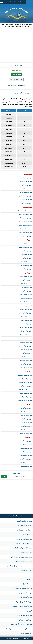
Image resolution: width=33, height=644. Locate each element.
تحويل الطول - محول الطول (25, 615)
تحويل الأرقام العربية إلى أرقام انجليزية (22, 602)
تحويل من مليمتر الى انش (26, 181)
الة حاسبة (30, 579)
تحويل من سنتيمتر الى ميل (25, 232)
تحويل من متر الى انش (26, 349)
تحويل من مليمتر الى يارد (26, 189)
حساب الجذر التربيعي (26, 570)
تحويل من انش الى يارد (26, 254)
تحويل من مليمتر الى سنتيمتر (25, 178)
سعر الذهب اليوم (28, 535)
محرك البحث (16, 473)
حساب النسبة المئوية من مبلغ (24, 562)
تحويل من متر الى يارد (27, 357)
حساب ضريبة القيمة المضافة (24, 521)
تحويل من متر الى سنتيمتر (26, 346)
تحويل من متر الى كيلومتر (26, 360)
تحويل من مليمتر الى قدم (26, 185)
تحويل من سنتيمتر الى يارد (25, 222)
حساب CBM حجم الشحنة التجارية (23, 548)
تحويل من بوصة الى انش (26, 448)
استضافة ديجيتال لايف (14, 639)
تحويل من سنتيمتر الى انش (25, 214)
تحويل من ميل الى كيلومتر (25, 430)
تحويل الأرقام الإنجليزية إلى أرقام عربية (21, 606)
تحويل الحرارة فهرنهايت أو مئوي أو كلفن (21, 624)
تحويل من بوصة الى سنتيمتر (25, 445)
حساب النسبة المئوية (27, 553)
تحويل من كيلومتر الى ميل (25, 397)
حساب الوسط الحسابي (26, 575)
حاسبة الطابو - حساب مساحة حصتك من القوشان (19, 629)
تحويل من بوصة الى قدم (26, 452)
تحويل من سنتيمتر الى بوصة (25, 236)
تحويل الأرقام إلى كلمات (26, 597)
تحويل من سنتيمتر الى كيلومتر (25, 229)
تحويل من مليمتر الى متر (26, 192)
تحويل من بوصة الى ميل (26, 466)
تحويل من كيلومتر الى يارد (26, 390)
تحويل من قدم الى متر (26, 291)
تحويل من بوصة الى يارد (26, 455)
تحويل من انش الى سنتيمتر (25, 247)
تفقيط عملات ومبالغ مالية (25, 593)
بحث (4, 476)
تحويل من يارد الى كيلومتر (26, 327)
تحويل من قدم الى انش (26, 284)
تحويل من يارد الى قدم (26, 320)
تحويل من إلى (14, 85)
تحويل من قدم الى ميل (26, 298)
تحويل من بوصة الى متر (26, 459)
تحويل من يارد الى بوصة (26, 335)
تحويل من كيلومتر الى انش (25, 382)
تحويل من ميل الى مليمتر (26, 408)
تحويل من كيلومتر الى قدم (25, 386)
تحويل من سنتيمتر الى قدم (25, 218)
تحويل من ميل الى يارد (26, 422)
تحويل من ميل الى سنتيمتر (25, 412)
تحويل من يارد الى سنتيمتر (25, 313)
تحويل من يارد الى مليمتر (26, 309)
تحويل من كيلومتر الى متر (26, 393)
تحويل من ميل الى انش (26, 415)
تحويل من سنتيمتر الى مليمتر (25, 211)
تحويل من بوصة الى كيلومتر (25, 463)
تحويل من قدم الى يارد (26, 287)
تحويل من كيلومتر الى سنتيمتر (25, 379)
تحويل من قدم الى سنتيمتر (25, 280)
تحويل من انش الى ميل (26, 265)
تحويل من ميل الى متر (26, 426)
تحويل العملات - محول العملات (24, 530)
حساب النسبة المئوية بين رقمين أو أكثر (22, 557)
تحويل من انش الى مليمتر (26, 244)
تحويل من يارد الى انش (26, 317)
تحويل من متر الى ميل (26, 364)
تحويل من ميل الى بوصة (26, 433)
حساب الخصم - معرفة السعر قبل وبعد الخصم (20, 566)
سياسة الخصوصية (25, 639)
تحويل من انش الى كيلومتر (25, 262)
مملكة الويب (30, 2)
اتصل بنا (6, 639)
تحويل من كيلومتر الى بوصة (25, 400)
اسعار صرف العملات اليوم (25, 526)
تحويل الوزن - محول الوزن (25, 620)
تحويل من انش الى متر (26, 258)
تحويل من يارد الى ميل (26, 331)
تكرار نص (30, 611)
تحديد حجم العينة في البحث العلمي (23, 588)
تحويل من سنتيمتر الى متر (26, 225)
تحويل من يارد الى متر (27, 324)
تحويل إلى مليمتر (16, 74)
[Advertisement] (16, 45)
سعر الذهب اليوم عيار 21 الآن (24, 539)
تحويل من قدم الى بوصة (26, 302)
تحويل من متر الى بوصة (26, 368)
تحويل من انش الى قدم (26, 251)
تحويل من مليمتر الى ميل (26, 199)
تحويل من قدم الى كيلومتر (25, 295)
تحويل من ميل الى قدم (26, 419)
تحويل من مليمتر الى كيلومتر (25, 196)
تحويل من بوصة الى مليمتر (25, 441)
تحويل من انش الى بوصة (26, 269)
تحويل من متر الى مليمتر (26, 342)
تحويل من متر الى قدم (26, 353)
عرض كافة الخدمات (27, 633)
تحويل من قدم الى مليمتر (14, 2)
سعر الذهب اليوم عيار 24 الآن (24, 544)
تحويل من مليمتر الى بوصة (25, 203)
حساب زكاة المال (27, 584)
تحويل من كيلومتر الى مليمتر (25, 375)
